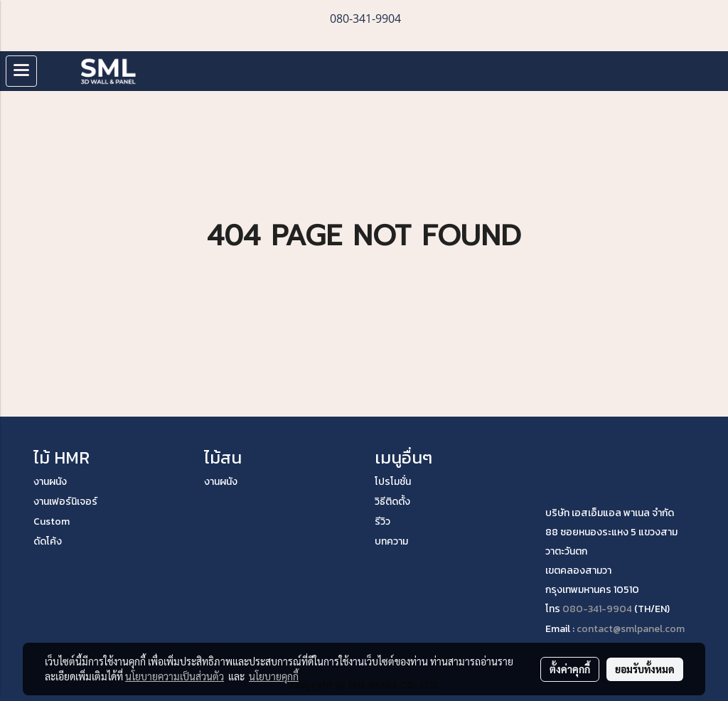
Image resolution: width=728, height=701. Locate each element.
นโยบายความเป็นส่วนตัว (175, 676)
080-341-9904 (597, 609)
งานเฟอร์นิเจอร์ (65, 502)
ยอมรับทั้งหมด (645, 669)
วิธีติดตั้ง (392, 502)
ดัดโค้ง (48, 541)
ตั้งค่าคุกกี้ (570, 669)
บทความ (391, 541)
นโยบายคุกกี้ (274, 676)
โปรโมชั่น (393, 482)
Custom (52, 521)
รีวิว (382, 521)
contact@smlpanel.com (631, 629)
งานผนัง (50, 482)
